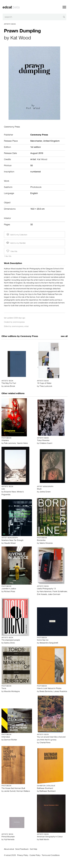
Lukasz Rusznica (60, 692)
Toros (4, 689)
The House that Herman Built (13, 789)
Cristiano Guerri (46, 443)
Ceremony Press (29, 337)
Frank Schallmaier (60, 592)
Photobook (36, 187)
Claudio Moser (10, 543)
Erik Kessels (42, 595)
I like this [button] (11, 251)
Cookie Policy (35, 856)
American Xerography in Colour (50, 837)
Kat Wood (21, 39)
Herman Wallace (23, 791)
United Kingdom (51, 141)
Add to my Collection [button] (16, 235)
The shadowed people (11, 640)
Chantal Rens (45, 743)
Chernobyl (6, 737)
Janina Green (45, 492)
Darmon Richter (10, 740)
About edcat (9, 849)
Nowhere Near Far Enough (12, 541)
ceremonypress (19, 322)
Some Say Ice (43, 640)
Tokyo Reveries (43, 441)
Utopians (5, 441)
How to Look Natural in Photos (49, 689)
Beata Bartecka (46, 692)
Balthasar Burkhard (45, 789)
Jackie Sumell (10, 791)
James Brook (9, 386)
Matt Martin (44, 840)
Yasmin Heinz (22, 443)
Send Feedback (22, 849)
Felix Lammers (10, 443)
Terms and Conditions (51, 856)
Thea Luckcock (46, 386)
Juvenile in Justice (9, 589)
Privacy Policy (23, 856)
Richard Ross (9, 592)
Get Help (33, 849)
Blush (39, 489)
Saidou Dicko (9, 643)
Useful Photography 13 (46, 589)
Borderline (41, 541)
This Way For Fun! (9, 383)
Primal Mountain (8, 837)
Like (3, 489)
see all (64, 337)
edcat (26, 327)
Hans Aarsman (45, 592)
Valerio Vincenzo (46, 543)
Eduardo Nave (10, 492)
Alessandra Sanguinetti (49, 643)
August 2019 (37, 154)
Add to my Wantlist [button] (16, 243)
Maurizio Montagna (12, 692)
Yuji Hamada (9, 840)
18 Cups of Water (44, 383)
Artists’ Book (10, 24)
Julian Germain (54, 595)
